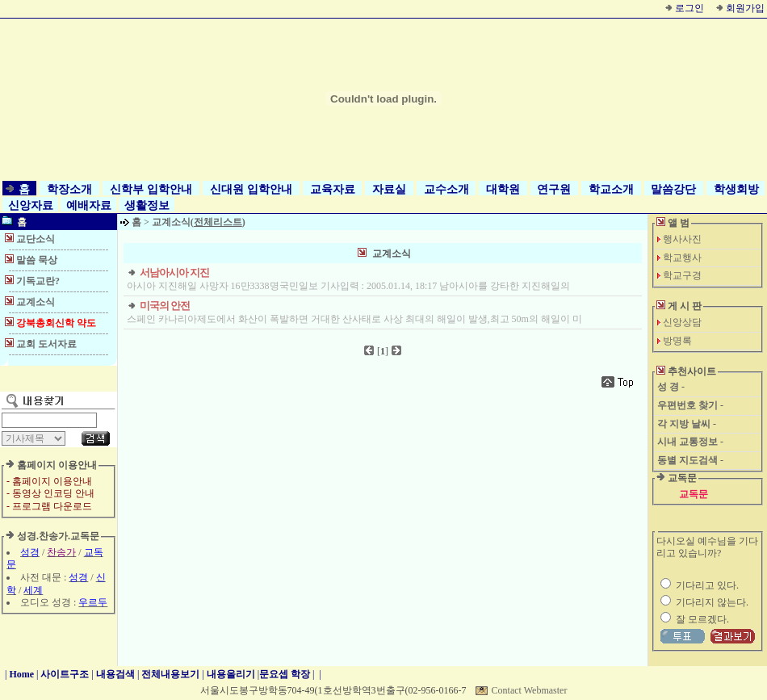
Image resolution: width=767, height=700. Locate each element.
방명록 (677, 341)
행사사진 (682, 239)
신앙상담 (682, 322)
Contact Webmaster (530, 690)
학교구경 (682, 275)
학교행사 (682, 258)
